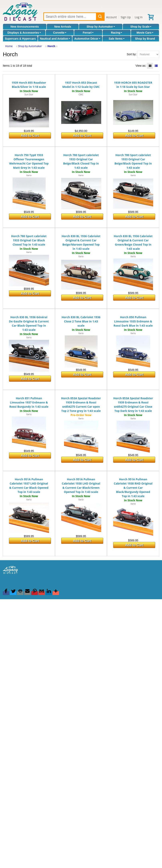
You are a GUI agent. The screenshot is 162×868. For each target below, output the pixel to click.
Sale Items (116, 39)
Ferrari (88, 33)
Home (9, 46)
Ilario (29, 175)
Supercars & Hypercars (20, 39)
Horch (51, 46)
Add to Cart (30, 136)
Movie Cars (145, 33)
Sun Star (29, 94)
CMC (81, 94)
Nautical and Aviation (55, 39)
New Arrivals (63, 27)
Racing (117, 33)
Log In (138, 17)
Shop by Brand (145, 39)
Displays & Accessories (24, 33)
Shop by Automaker (101, 27)
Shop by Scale (141, 27)
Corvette (60, 33)
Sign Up (126, 17)
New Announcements (25, 27)
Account (111, 17)
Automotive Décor (87, 39)
